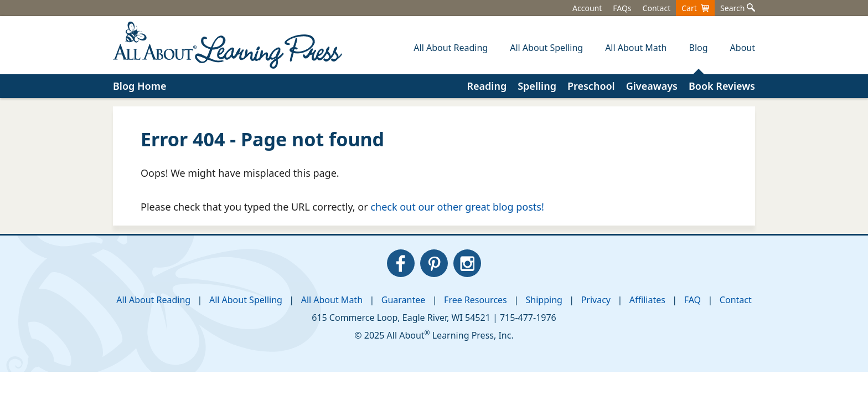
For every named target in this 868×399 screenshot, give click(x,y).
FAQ (693, 300)
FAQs (622, 8)
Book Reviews (722, 86)
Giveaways (652, 86)
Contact (657, 8)
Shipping (544, 300)
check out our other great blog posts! (457, 207)
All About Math (332, 300)
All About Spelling (246, 300)
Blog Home (140, 86)
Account (587, 8)
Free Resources (476, 300)
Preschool (591, 86)
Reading (487, 86)
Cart (695, 8)
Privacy (596, 300)
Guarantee (404, 300)
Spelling (537, 86)
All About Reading (153, 300)
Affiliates (647, 300)
